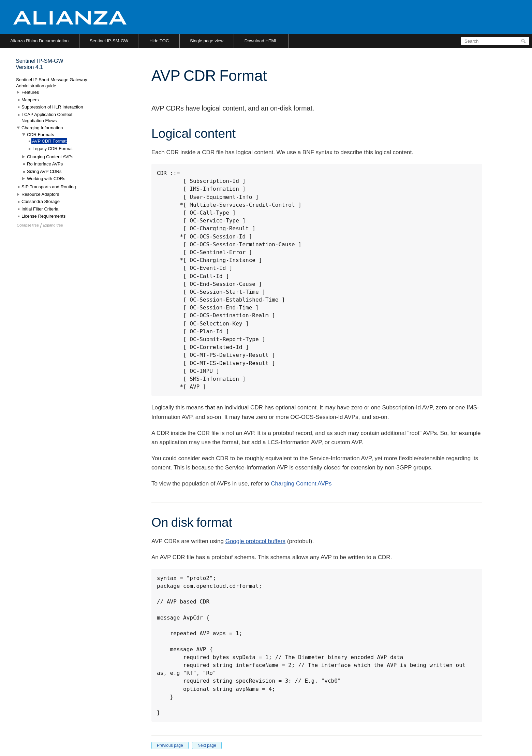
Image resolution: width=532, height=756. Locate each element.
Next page (207, 745)
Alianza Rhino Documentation (39, 41)
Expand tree (53, 225)
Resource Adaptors (40, 194)
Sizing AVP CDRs (44, 171)
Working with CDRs (46, 179)
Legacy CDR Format (53, 149)
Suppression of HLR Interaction (52, 107)
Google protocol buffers (255, 541)
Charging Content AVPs (301, 484)
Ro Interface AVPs (45, 164)
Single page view (207, 41)
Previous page (170, 745)
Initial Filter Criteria (40, 209)
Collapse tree (28, 225)
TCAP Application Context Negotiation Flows (47, 118)
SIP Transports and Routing (49, 187)
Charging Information (42, 128)
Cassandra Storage (41, 201)
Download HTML (261, 41)
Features (30, 92)
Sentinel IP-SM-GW (109, 41)
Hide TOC (159, 41)
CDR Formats (40, 135)
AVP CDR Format (49, 141)
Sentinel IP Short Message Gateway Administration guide (52, 83)
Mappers (30, 100)
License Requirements (43, 216)
